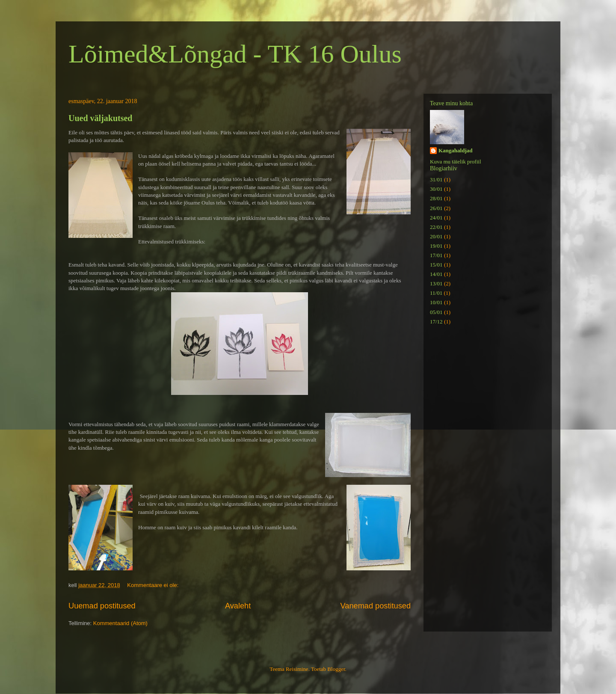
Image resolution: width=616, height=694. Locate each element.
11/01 (436, 293)
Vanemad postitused (376, 606)
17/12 (436, 322)
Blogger (336, 669)
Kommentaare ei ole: (154, 585)
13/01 (436, 283)
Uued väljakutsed (100, 118)
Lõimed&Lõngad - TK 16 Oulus (235, 54)
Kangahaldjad (455, 150)
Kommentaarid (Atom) (120, 623)
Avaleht (238, 606)
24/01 (436, 218)
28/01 (436, 198)
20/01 (436, 236)
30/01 (436, 189)
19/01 (436, 246)
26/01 (436, 208)
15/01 (436, 265)
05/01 (436, 312)
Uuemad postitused (102, 606)
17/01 (436, 255)
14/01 (436, 274)
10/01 (436, 302)
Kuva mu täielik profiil (456, 162)
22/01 (436, 227)
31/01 (436, 179)
